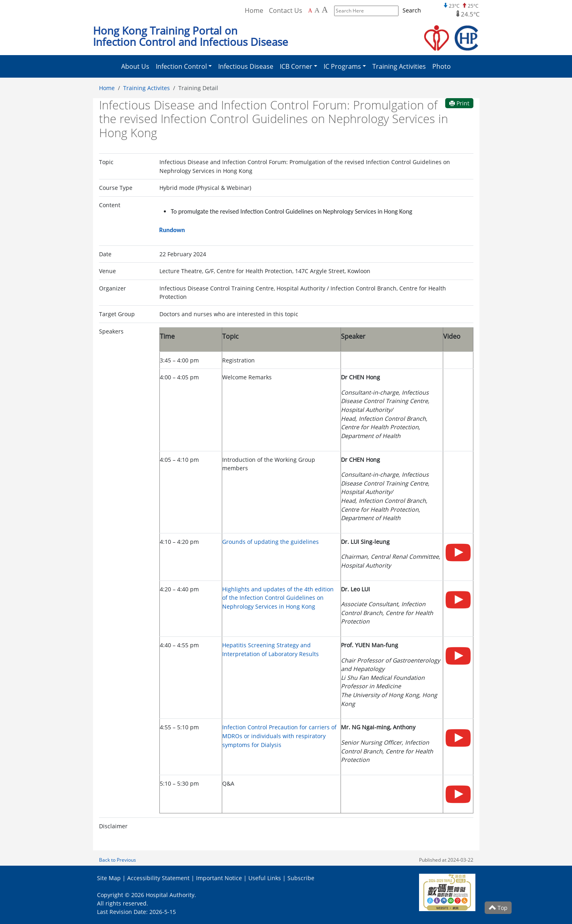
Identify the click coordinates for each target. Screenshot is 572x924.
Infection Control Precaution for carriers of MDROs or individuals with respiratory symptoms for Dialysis (279, 736)
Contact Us (286, 10)
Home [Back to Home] (254, 10)
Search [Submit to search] (412, 10)
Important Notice (219, 878)
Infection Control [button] (181, 66)
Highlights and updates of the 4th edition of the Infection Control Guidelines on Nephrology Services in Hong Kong (278, 598)
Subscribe (301, 878)
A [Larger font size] (317, 10)
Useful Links (265, 878)
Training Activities (399, 66)
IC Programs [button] (342, 66)
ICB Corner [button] (296, 66)
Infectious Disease (246, 66)
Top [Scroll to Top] (498, 908)
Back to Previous (118, 860)
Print (459, 103)
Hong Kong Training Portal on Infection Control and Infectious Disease (191, 36)
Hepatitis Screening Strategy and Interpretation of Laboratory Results (271, 649)
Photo (442, 66)
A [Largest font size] (325, 10)
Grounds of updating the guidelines (271, 542)
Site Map (109, 878)
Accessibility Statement (158, 878)
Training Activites (147, 88)
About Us (135, 66)
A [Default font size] (310, 11)
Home (107, 88)
